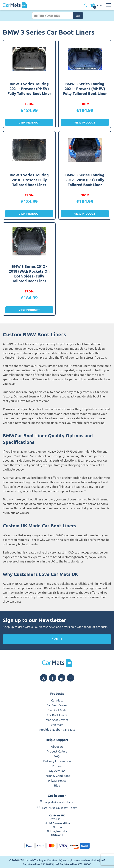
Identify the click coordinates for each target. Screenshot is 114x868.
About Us (57, 746)
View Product (29, 122)
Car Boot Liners (57, 715)
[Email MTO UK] (71, 678)
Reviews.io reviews (21, 592)
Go (78, 15)
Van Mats (57, 724)
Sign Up (57, 639)
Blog (57, 785)
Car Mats (57, 700)
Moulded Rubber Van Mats (57, 729)
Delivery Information (57, 761)
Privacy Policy (57, 780)
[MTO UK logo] (57, 663)
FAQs (57, 756)
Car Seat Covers (57, 705)
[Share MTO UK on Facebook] (53, 678)
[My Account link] (85, 5)
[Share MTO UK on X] (44, 678)
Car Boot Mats (57, 710)
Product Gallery (57, 751)
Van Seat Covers (57, 720)
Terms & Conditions (57, 776)
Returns (57, 766)
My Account (57, 771)
